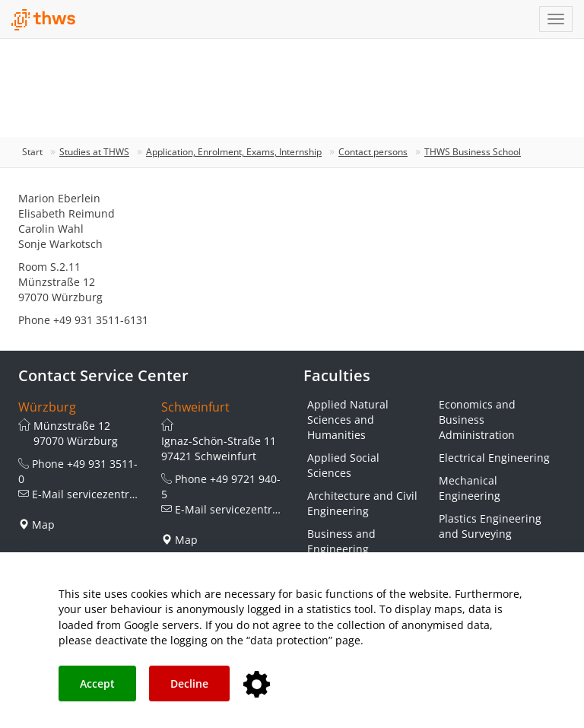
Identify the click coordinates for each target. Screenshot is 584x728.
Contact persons (373, 152)
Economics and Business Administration (477, 420)
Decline (189, 683)
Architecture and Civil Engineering (362, 503)
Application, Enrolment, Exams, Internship (234, 152)
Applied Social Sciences (343, 465)
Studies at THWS (94, 152)
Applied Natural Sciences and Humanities (348, 420)
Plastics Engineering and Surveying (490, 526)
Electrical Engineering (494, 458)
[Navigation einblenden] (556, 19)
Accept (97, 683)
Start (32, 152)
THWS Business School (473, 152)
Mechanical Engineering (470, 488)
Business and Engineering (341, 541)
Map (43, 525)
